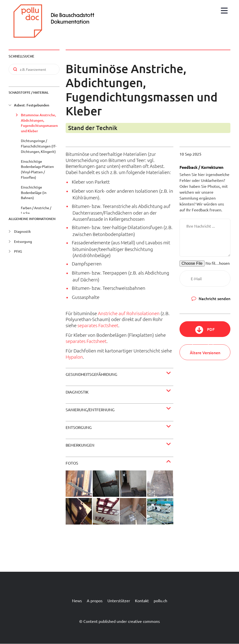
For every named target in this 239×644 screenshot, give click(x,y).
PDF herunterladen (205, 332)
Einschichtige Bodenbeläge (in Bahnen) (34, 192)
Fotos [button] (72, 463)
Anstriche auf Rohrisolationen (129, 313)
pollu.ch (160, 600)
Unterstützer (119, 600)
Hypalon (74, 357)
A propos (95, 600)
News (77, 600)
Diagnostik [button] (77, 392)
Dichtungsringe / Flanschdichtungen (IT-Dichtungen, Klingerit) (39, 146)
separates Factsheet (98, 325)
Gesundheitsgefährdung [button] (91, 374)
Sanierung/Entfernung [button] (90, 410)
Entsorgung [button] (79, 427)
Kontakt (142, 600)
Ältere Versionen (205, 352)
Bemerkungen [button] (80, 445)
